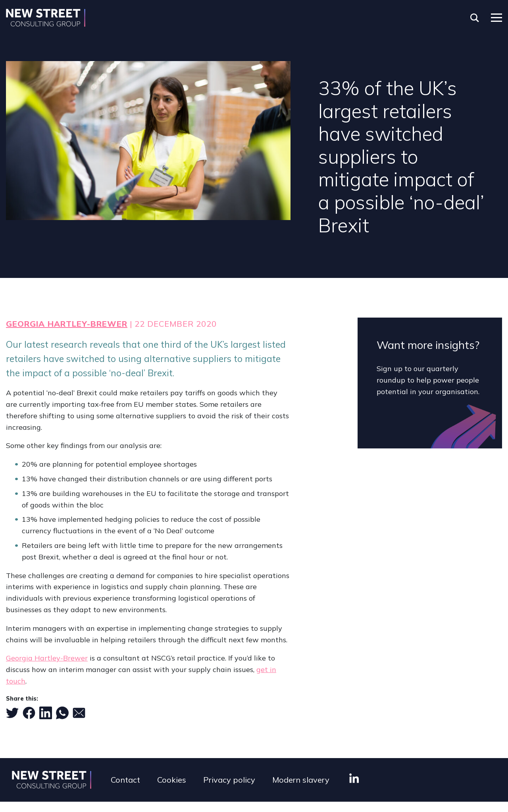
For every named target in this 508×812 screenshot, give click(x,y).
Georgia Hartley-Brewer (67, 324)
